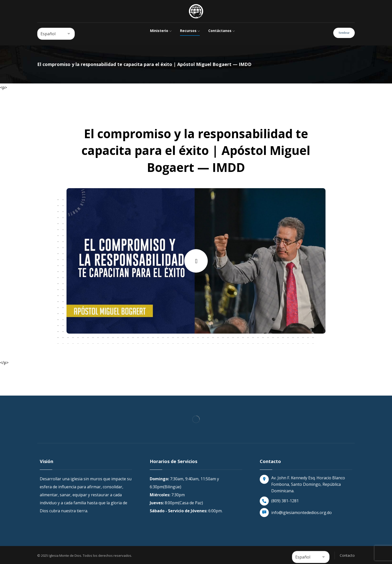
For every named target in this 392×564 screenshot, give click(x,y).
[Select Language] (56, 34)
